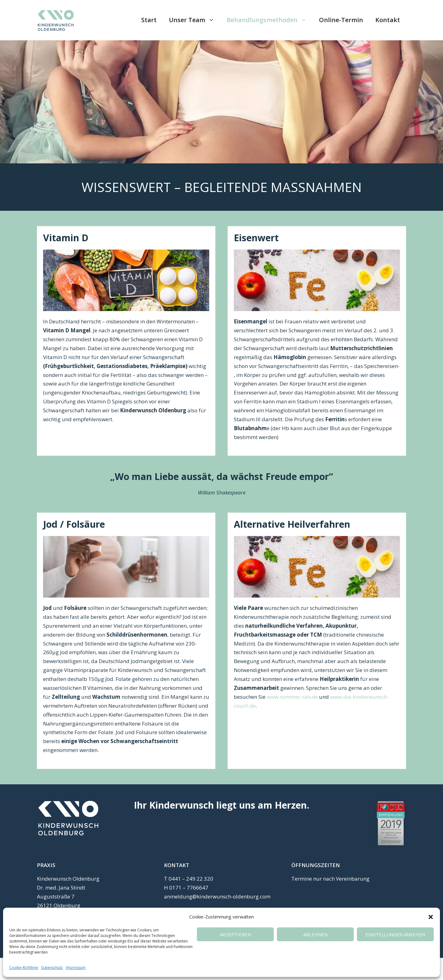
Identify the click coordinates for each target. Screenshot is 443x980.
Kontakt (388, 20)
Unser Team (195, 20)
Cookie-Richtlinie (24, 968)
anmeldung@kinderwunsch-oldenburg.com (217, 896)
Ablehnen (315, 934)
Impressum (76, 968)
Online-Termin (341, 20)
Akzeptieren (235, 934)
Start (149, 20)
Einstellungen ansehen (395, 934)
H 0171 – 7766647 (186, 888)
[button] (431, 917)
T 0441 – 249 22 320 (189, 879)
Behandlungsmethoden (270, 20)
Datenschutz (52, 968)
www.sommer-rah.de (292, 697)
